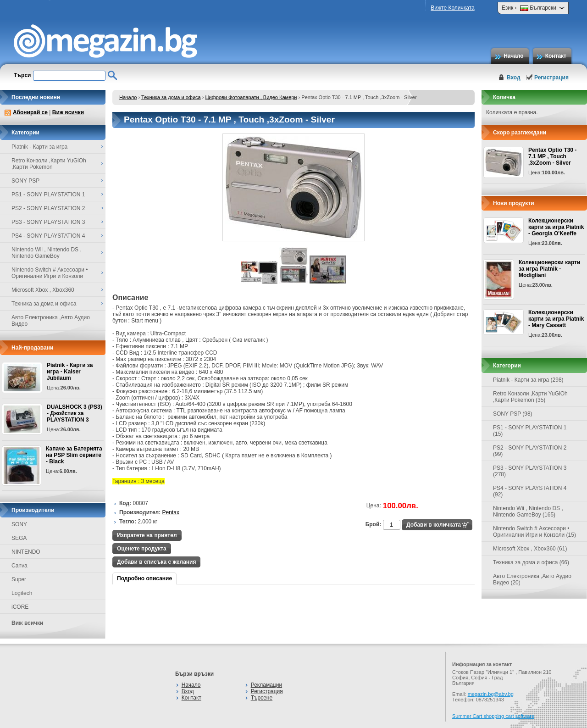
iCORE (20, 607)
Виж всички (68, 112)
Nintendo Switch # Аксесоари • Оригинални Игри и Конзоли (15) (534, 532)
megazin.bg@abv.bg (491, 694)
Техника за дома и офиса (171, 97)
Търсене (262, 698)
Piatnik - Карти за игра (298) (528, 380)
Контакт (556, 56)
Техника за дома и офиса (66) (531, 562)
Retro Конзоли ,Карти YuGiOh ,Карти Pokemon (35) (530, 397)
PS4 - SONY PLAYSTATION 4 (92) (530, 491)
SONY (19, 524)
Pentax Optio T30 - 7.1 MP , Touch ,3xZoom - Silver (552, 156)
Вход (514, 78)
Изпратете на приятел (147, 535)
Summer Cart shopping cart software (493, 716)
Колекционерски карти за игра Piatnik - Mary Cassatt (556, 319)
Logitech (22, 593)
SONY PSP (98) (513, 414)
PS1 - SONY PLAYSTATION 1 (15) (530, 431)
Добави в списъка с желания (156, 562)
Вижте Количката (452, 8)
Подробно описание (144, 578)
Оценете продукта (142, 549)
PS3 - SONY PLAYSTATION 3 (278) (530, 471)
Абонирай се (30, 112)
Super (19, 579)
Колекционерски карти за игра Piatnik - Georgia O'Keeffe (556, 227)
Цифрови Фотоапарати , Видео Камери (251, 97)
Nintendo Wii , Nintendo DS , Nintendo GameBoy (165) (528, 511)
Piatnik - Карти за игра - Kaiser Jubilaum (70, 372)
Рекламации (266, 685)
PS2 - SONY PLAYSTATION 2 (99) (530, 451)
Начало (513, 56)
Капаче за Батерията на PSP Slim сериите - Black (74, 455)
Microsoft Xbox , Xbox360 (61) (530, 549)
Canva (19, 566)
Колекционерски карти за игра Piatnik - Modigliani (549, 269)
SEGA (19, 538)
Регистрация (551, 78)
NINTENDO (26, 552)
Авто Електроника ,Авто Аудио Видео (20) (532, 579)
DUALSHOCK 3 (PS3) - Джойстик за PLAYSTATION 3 (75, 413)
